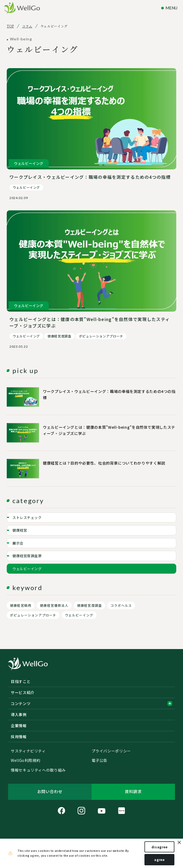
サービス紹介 (23, 692)
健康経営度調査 (89, 605)
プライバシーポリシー (111, 751)
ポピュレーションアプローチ (33, 615)
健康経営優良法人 (54, 605)
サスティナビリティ (28, 751)
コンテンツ (91, 703)
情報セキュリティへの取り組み (38, 770)
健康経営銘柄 (21, 605)
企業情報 (19, 726)
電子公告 (100, 761)
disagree (160, 847)
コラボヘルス (121, 605)
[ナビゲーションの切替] (170, 8)
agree (159, 860)
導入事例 (19, 714)
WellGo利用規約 (25, 761)
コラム (27, 26)
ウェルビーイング (79, 615)
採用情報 (19, 737)
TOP (10, 26)
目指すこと (21, 681)
